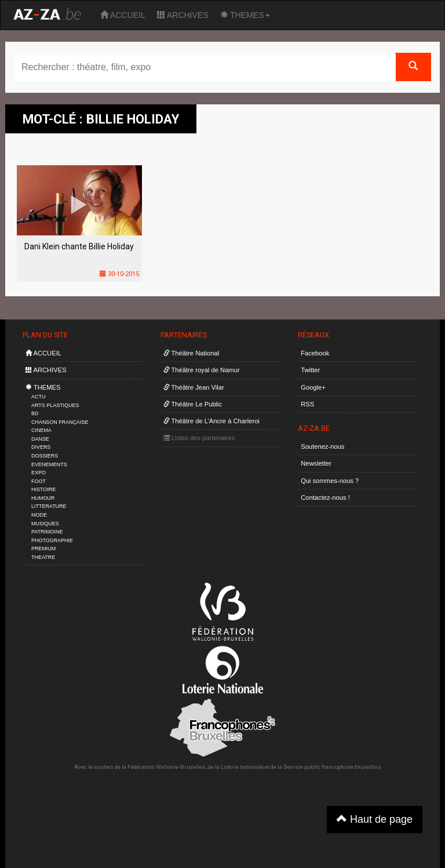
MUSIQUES (45, 524)
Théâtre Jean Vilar (194, 387)
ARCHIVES (183, 15)
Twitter (310, 370)
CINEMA (41, 430)
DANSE (40, 439)
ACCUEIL (123, 15)
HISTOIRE (43, 489)
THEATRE (43, 557)
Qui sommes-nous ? (330, 481)
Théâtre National (192, 353)
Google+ (313, 387)
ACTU (38, 397)
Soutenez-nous (322, 446)
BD (35, 413)
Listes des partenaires (199, 438)
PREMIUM (43, 549)
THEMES (245, 15)
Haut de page (375, 819)
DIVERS (41, 447)
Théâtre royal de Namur (202, 370)
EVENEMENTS (49, 464)
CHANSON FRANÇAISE (60, 422)
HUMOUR (43, 498)
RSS (307, 404)
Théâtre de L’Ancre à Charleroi (211, 421)
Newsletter (316, 463)
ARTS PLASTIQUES (55, 405)
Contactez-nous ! (325, 497)
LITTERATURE (49, 506)
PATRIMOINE (47, 532)
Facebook (315, 353)
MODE (39, 515)
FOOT (39, 481)
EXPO (39, 473)
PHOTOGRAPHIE (52, 540)
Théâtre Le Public (193, 404)
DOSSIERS (45, 456)
